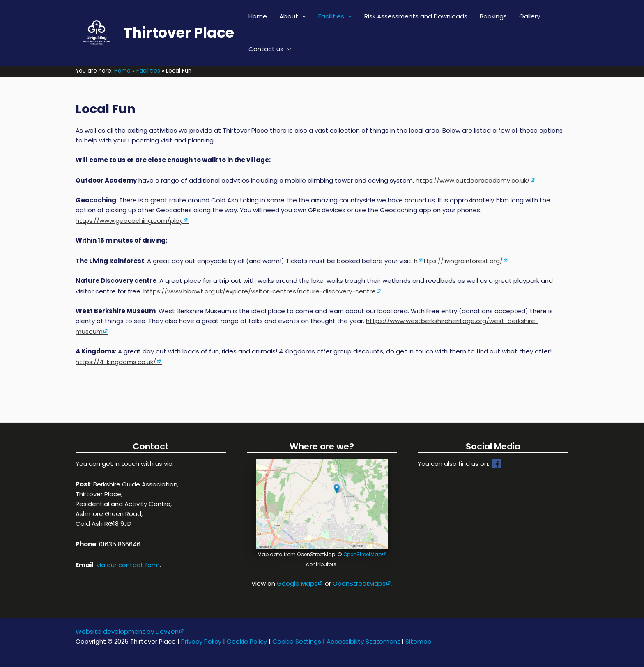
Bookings (493, 16)
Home (258, 16)
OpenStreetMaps (359, 583)
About (293, 16)
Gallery (530, 16)
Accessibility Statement (363, 641)
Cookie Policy (247, 641)
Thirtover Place (179, 33)
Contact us (270, 49)
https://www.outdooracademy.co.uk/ (473, 180)
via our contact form (128, 565)
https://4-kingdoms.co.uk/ (116, 362)
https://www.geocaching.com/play (129, 221)
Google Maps (297, 583)
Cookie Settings (297, 641)
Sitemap (419, 641)
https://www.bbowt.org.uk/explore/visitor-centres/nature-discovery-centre (260, 291)
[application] (302, 16)
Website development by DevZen (127, 631)
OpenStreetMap (362, 554)
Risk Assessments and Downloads (416, 16)
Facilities (335, 16)
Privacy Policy (201, 641)
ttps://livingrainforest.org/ (463, 261)
